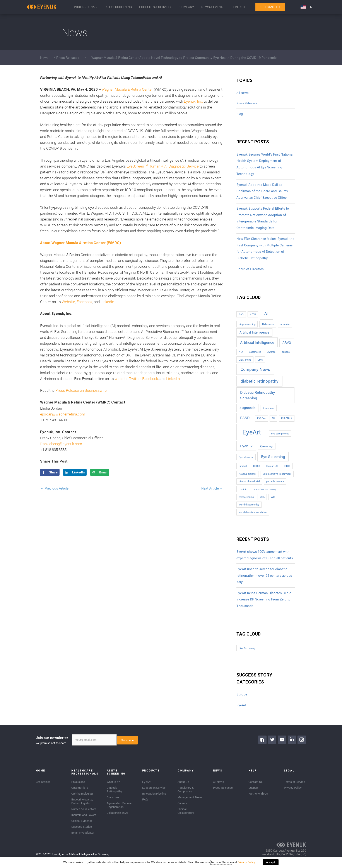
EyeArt (241, 709)
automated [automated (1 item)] (255, 355)
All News (243, 93)
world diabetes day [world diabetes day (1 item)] (249, 508)
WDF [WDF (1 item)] (273, 500)
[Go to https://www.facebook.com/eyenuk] (263, 744)
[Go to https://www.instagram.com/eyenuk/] (302, 744)
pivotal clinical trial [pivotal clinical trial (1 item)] (249, 485)
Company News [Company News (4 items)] (255, 372)
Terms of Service (222, 863)
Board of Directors (250, 272)
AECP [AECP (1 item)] (253, 317)
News (44, 58)
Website (68, 302)
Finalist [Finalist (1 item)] (243, 469)
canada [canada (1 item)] (286, 355)
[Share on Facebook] (50, 472)
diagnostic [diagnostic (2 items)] (247, 411)
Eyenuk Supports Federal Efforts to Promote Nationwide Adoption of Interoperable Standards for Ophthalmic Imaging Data (263, 220)
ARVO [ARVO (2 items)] (287, 346)
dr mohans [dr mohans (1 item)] (268, 411)
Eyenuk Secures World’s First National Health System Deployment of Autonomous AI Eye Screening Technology (265, 166)
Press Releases (68, 58)
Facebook (84, 302)
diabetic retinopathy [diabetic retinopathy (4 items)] (260, 384)
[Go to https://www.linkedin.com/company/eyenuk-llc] (292, 744)
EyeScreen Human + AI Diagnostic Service (163, 166)
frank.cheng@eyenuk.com (61, 444)
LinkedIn (107, 302)
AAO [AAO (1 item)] (241, 317)
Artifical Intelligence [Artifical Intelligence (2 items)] (254, 335)
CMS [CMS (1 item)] (260, 363)
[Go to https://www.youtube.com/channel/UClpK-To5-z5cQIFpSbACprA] (282, 744)
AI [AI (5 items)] (266, 317)
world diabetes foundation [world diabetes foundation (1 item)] (253, 515)
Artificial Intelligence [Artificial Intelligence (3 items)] (257, 345)
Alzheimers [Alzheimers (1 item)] (268, 327)
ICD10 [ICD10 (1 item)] (287, 469)
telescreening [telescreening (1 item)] (246, 500)
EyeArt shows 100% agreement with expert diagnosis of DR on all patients (265, 558)
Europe (242, 698)
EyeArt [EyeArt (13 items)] (252, 435)
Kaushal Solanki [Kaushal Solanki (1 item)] (248, 477)
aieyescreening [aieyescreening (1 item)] (247, 327)
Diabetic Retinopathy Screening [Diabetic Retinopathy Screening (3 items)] (258, 398)
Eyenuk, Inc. (193, 101)
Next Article (212, 488)
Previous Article (55, 488)
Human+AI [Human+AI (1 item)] (272, 469)
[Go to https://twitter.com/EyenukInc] (272, 744)
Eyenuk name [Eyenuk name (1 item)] (246, 460)
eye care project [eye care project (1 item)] (280, 436)
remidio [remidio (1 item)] (243, 492)
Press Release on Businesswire (81, 390)
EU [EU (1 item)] (273, 421)
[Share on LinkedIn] (75, 472)
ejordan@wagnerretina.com (63, 414)
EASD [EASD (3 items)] (245, 421)
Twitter (135, 379)
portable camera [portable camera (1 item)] (275, 485)
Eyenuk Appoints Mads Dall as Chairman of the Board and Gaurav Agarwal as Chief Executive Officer (262, 193)
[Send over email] (100, 472)
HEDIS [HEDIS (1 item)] (257, 469)
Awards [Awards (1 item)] (271, 355)
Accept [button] (271, 863)
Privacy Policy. (247, 863)
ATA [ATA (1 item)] (241, 355)
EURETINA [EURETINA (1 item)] (287, 421)
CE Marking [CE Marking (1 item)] (245, 363)
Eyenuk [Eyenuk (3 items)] (246, 449)
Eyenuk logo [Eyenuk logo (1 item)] (267, 449)
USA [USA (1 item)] (262, 500)
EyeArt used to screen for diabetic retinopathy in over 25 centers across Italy (264, 579)
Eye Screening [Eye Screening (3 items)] (273, 460)
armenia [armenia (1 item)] (285, 327)
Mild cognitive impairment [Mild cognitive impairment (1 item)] (277, 477)
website (121, 379)
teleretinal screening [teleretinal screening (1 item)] (265, 492)
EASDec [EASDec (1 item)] (261, 421)
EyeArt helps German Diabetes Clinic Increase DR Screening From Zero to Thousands (264, 603)
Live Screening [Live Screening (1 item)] (247, 652)
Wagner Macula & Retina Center (127, 89)
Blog (240, 115)
